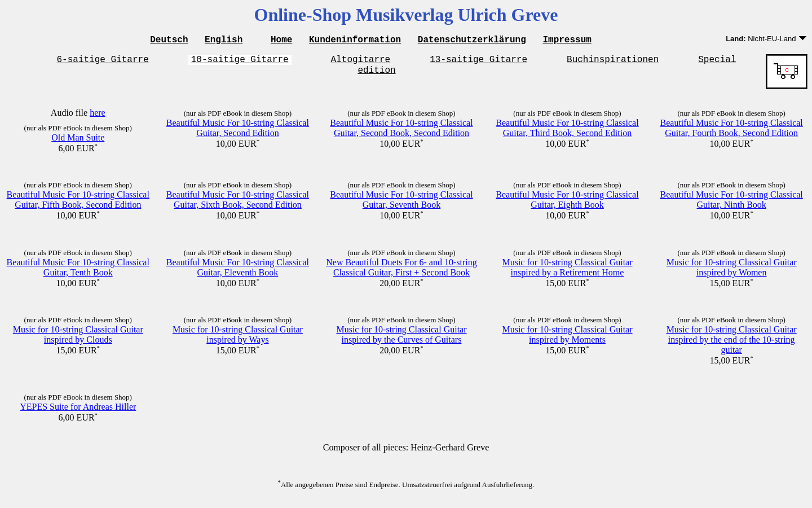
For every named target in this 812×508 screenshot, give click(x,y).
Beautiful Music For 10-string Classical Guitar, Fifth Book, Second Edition (78, 205)
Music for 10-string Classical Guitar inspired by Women (732, 272)
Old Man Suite (78, 143)
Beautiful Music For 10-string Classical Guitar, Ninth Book (732, 205)
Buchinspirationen (613, 62)
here (98, 118)
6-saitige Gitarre (103, 62)
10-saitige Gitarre (240, 62)
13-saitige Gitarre (478, 62)
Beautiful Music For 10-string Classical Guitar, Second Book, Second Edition (401, 133)
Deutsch (169, 41)
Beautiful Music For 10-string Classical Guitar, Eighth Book (567, 205)
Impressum (567, 41)
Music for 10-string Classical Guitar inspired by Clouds (78, 340)
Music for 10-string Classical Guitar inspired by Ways (238, 340)
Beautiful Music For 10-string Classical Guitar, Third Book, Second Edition (567, 133)
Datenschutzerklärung (472, 41)
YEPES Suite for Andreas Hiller (78, 412)
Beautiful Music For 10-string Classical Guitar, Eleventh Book (238, 272)
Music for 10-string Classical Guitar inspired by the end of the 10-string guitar (732, 345)
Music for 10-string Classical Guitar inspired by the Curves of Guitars (401, 340)
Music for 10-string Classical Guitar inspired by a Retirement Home (567, 272)
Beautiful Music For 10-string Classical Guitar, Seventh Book (401, 205)
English (224, 41)
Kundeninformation (355, 41)
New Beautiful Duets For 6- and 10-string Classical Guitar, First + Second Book (401, 272)
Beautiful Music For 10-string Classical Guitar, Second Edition (238, 133)
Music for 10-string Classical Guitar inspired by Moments (567, 340)
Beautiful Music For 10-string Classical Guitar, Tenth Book (78, 272)
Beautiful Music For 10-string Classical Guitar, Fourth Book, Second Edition (732, 133)
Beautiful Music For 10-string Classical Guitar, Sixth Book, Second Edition (238, 205)
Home (281, 41)
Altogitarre (361, 62)
